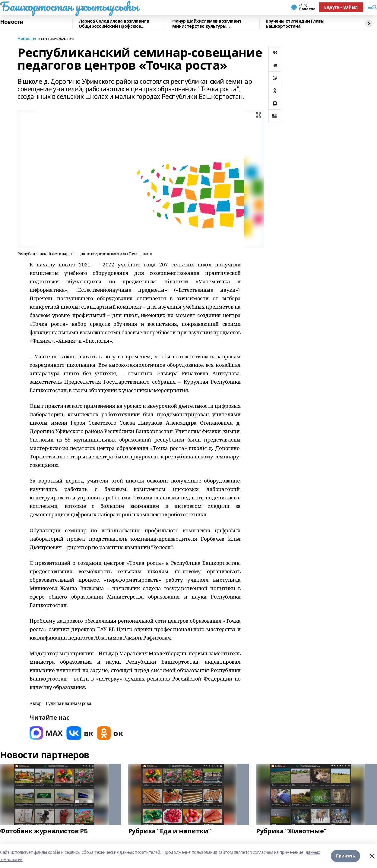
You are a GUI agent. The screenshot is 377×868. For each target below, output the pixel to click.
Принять (345, 856)
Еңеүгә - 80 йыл (341, 7)
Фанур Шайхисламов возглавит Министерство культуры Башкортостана (207, 24)
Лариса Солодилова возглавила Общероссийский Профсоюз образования (114, 24)
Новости (12, 22)
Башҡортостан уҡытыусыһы (69, 6)
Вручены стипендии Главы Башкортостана (295, 24)
